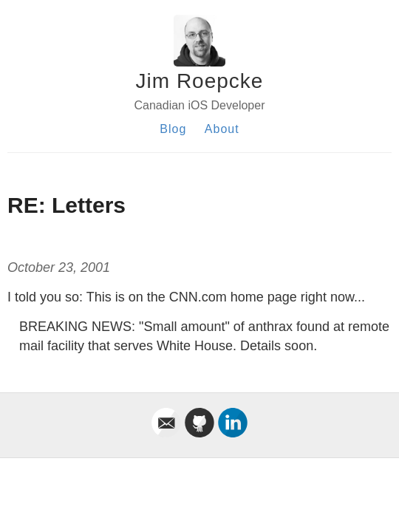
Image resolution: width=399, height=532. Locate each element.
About (222, 129)
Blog (173, 129)
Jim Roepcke (200, 81)
